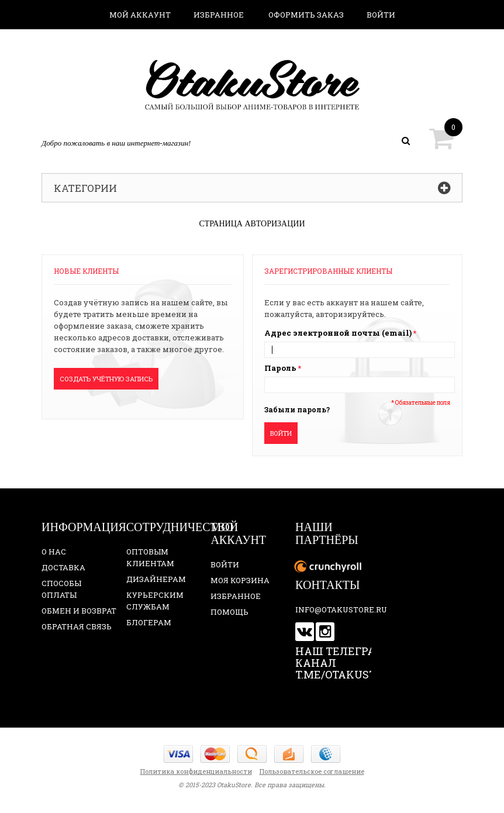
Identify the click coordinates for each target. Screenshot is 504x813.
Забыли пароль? (297, 409)
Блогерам (149, 622)
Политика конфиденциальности (196, 771)
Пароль (280, 368)
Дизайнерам (156, 579)
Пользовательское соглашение (312, 771)
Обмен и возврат (79, 611)
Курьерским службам (155, 601)
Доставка (63, 567)
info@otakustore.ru (341, 609)
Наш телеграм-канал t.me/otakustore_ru (357, 663)
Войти (381, 15)
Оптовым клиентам (150, 557)
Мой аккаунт (140, 15)
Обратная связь (77, 626)
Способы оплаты (61, 589)
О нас (54, 552)
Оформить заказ (306, 15)
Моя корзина (240, 580)
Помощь (229, 612)
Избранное (219, 15)
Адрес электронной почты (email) (338, 333)
